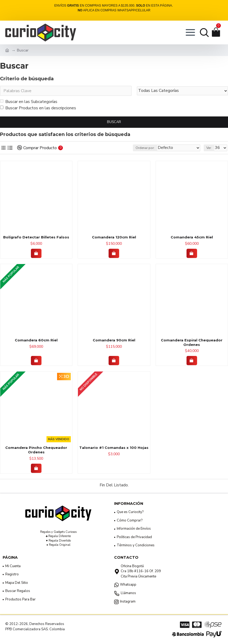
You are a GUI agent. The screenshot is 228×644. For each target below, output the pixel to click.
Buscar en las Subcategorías (29, 102)
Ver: (209, 148)
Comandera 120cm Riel (114, 237)
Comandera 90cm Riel (114, 340)
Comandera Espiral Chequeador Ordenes (192, 342)
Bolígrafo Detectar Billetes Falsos (36, 237)
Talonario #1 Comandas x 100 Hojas (114, 448)
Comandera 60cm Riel (36, 340)
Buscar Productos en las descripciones (38, 108)
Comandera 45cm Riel (192, 237)
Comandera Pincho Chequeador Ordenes (36, 450)
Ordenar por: (145, 148)
